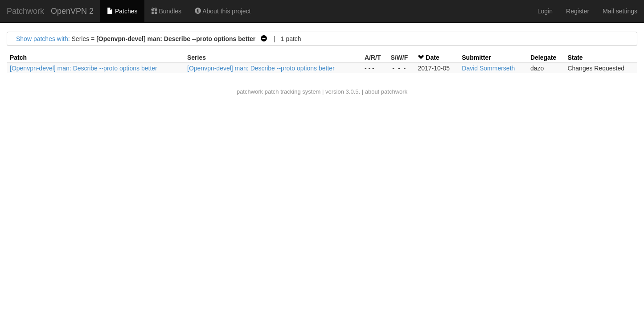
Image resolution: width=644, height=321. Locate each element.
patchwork (250, 92)
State (575, 58)
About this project (223, 11)
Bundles (166, 11)
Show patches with (42, 39)
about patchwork (386, 92)
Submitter (476, 58)
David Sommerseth (488, 68)
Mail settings (620, 11)
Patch (18, 58)
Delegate (543, 58)
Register (578, 11)
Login (545, 11)
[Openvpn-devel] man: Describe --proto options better (84, 68)
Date (432, 58)
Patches (122, 11)
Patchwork (25, 11)
